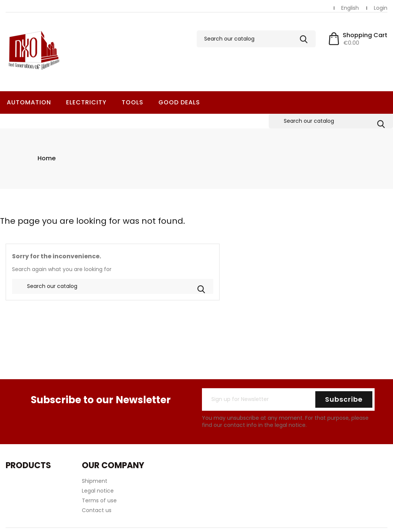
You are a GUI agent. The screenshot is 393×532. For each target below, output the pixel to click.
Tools (133, 102)
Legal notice (98, 476)
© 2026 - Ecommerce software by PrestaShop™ (197, 526)
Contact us (97, 496)
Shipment (95, 466)
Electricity (86, 102)
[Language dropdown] (350, 8)
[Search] (256, 39)
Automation (29, 102)
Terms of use (99, 486)
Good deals (179, 102)
